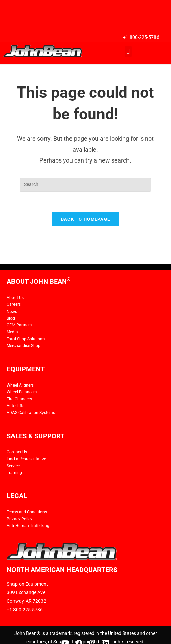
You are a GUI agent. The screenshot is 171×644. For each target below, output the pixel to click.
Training (14, 473)
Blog (11, 318)
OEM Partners (19, 325)
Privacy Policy (20, 519)
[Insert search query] (85, 185)
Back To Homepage (86, 219)
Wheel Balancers (22, 392)
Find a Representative (26, 459)
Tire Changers (19, 399)
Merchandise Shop (24, 346)
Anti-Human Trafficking (28, 526)
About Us (15, 298)
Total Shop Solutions (26, 339)
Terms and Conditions (27, 512)
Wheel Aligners (20, 385)
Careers (14, 304)
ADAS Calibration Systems (31, 413)
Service (13, 466)
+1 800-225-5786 (141, 37)
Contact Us (17, 452)
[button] (128, 52)
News (12, 312)
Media (12, 332)
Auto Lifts (16, 406)
